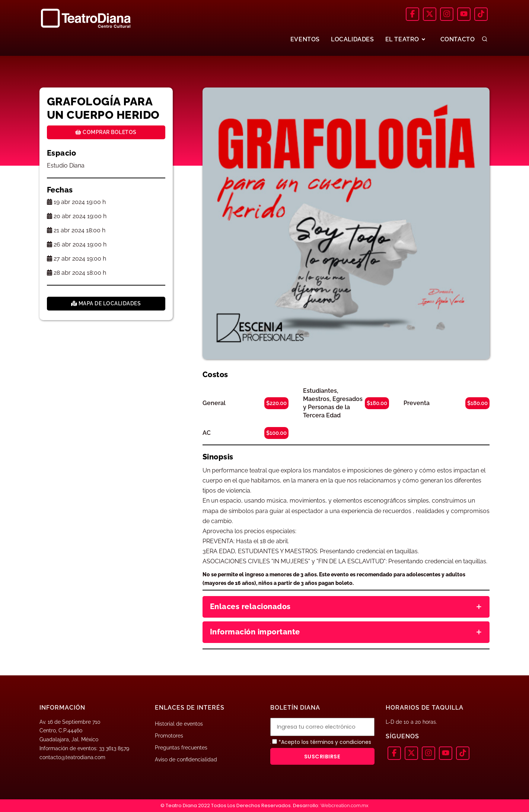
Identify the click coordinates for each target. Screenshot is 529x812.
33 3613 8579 (114, 748)
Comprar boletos (106, 132)
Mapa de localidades (106, 303)
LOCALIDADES (353, 39)
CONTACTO (458, 39)
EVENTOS (305, 39)
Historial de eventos (179, 724)
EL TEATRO (406, 39)
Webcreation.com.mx (345, 805)
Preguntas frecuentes (181, 748)
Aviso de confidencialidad (186, 760)
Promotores (169, 736)
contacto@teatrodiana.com (72, 757)
